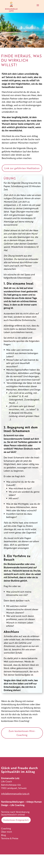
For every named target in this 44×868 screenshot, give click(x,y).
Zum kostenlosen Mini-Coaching (22, 733)
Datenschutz (8, 849)
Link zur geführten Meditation (22, 168)
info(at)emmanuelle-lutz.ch (15, 794)
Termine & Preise (10, 838)
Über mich (7, 832)
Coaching (6, 828)
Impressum (7, 845)
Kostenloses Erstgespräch (16, 820)
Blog (3, 835)
